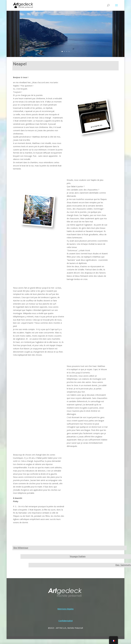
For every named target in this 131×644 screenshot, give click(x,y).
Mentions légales (65, 609)
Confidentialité (65, 621)
